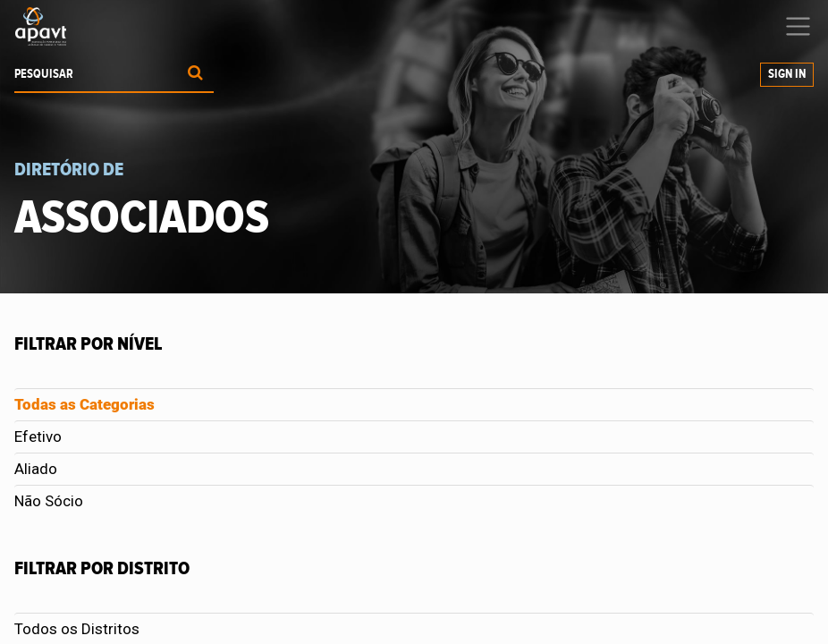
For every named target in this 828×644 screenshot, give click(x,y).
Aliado (36, 469)
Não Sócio (49, 501)
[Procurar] (195, 75)
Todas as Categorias (84, 404)
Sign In (787, 74)
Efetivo (38, 436)
